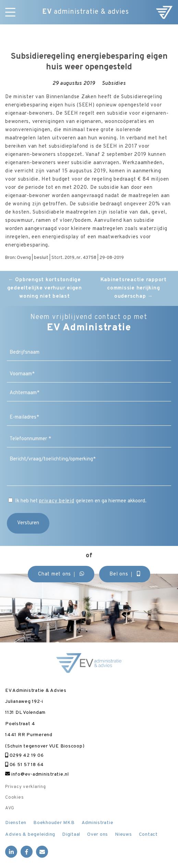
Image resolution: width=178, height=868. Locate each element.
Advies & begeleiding (30, 835)
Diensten (16, 823)
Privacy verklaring (26, 787)
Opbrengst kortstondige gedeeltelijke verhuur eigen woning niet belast (45, 288)
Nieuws (123, 835)
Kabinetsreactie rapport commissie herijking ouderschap (134, 288)
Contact (148, 835)
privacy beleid (57, 501)
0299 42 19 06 (24, 756)
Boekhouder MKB (54, 823)
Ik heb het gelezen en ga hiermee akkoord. (81, 501)
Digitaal (71, 835)
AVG (10, 808)
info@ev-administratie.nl (37, 774)
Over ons (98, 835)
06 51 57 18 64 (25, 765)
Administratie (98, 823)
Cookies (14, 798)
